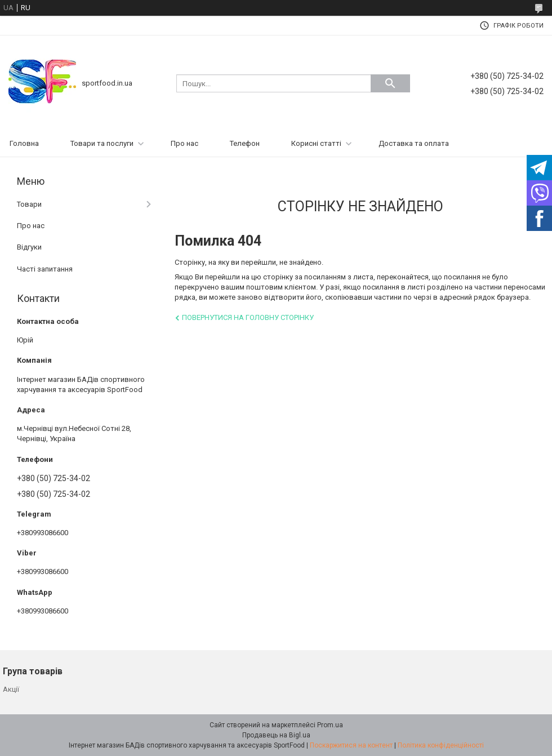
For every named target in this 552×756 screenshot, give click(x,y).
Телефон (245, 143)
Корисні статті (316, 143)
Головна (24, 143)
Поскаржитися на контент (351, 745)
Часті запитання (45, 269)
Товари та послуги (102, 143)
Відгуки (29, 247)
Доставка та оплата (414, 143)
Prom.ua (330, 725)
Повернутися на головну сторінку (248, 317)
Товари (29, 204)
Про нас (184, 143)
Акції (11, 689)
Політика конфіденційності (441, 745)
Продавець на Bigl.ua (276, 735)
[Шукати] (390, 83)
